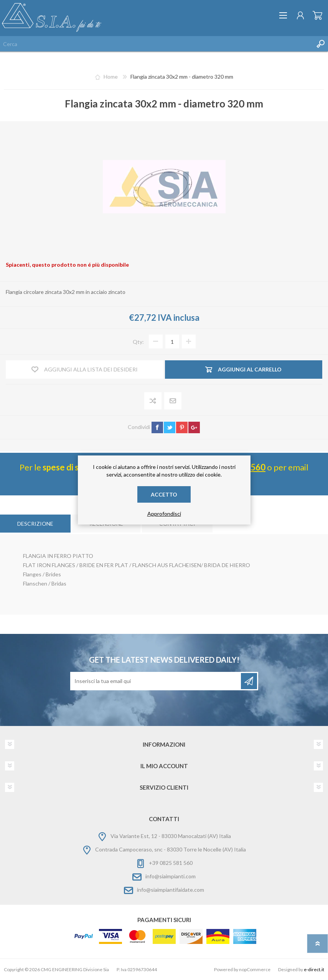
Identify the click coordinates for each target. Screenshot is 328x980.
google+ (194, 427)
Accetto (164, 494)
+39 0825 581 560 (171, 863)
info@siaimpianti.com (171, 876)
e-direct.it (314, 969)
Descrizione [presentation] (35, 524)
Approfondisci (164, 514)
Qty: (138, 342)
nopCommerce (255, 969)
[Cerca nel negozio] (156, 44)
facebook (157, 427)
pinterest (182, 427)
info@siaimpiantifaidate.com (171, 890)
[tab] (35, 524)
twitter (170, 427)
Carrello (317, 15)
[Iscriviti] (156, 681)
